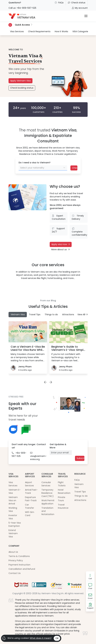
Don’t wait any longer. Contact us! (29, 446)
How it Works (61, 31)
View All (83, 314)
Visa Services (17, 31)
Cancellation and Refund (22, 569)
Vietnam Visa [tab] (18, 314)
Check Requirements (39, 31)
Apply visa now (61, 244)
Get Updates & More (58, 446)
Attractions (80, 500)
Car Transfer (29, 506)
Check (75, 168)
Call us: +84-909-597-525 (22, 8)
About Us (13, 552)
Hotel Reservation (64, 491)
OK (57, 638)
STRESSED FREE (16, 397)
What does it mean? (41, 638)
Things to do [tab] (51, 314)
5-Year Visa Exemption (15, 524)
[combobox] (43, 168)
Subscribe (81, 458)
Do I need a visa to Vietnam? (35, 163)
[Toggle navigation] (86, 16)
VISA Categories (81, 31)
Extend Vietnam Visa (13, 533)
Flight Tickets (62, 484)
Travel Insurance (63, 506)
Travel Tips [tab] (35, 314)
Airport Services (29, 484)
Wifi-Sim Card (30, 514)
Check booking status (22, 88)
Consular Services (46, 484)
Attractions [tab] (68, 314)
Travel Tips (80, 492)
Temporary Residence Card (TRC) (48, 493)
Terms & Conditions (19, 556)
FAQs (59, 3)
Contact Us (15, 573)
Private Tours (62, 499)
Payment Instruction (19, 565)
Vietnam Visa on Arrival (13, 500)
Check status (77, 3)
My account (80, 8)
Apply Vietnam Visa (20, 81)
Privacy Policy (16, 560)
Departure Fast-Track (31, 499)
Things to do (81, 496)
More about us (60, 249)
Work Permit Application (48, 502)
